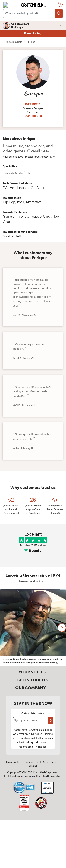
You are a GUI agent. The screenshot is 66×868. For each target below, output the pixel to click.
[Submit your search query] (59, 13)
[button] (62, 628)
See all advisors (14, 42)
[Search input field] (33, 13)
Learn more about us (33, 582)
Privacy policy (13, 762)
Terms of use (32, 762)
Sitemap (33, 766)
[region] (33, 628)
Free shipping (33, 33)
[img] (6, 5)
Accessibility (49, 762)
